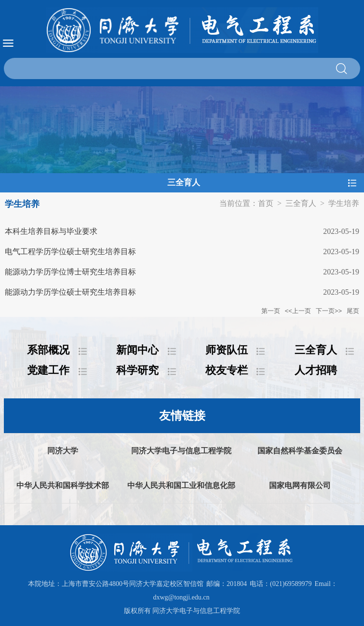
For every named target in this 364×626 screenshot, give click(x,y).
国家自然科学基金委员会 (300, 451)
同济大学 (63, 451)
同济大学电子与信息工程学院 (181, 451)
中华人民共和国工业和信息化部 (181, 485)
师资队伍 (227, 350)
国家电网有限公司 (300, 485)
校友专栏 (227, 370)
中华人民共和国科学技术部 (63, 485)
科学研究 (137, 370)
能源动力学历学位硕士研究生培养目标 (70, 292)
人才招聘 (316, 370)
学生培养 (344, 203)
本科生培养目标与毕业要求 (51, 231)
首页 (266, 203)
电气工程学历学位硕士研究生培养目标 (70, 252)
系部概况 (48, 350)
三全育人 (301, 203)
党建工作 (48, 370)
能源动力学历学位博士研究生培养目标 (70, 272)
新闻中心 (137, 350)
